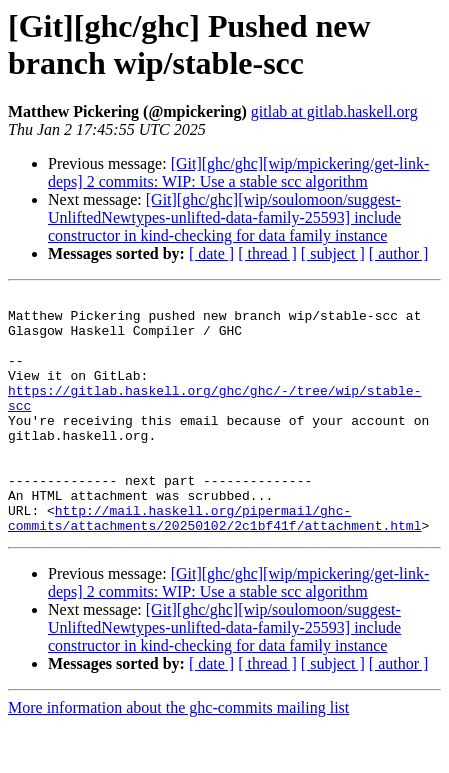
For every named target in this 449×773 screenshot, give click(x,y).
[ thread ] (267, 253)
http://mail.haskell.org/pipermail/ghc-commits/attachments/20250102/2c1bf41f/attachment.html (214, 564)
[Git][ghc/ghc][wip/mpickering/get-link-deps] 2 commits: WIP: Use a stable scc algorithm (238, 172)
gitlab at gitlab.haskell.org (334, 111)
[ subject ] (333, 253)
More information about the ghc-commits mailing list (178, 755)
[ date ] (211, 253)
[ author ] (399, 253)
